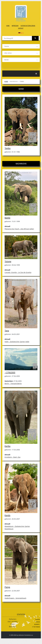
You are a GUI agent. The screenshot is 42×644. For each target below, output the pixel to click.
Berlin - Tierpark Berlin (13, 384)
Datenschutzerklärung (28, 26)
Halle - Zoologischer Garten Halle (17, 342)
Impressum (15, 26)
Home (8, 26)
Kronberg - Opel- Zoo (12, 457)
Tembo (8, 148)
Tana (7, 331)
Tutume (8, 261)
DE (21, 33)
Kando (7, 515)
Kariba (8, 446)
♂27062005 (10, 373)
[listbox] (21, 46)
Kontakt (21, 28)
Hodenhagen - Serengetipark (15, 598)
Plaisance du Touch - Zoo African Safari (19, 229)
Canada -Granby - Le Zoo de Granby (18, 272)
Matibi (7, 218)
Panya (7, 587)
